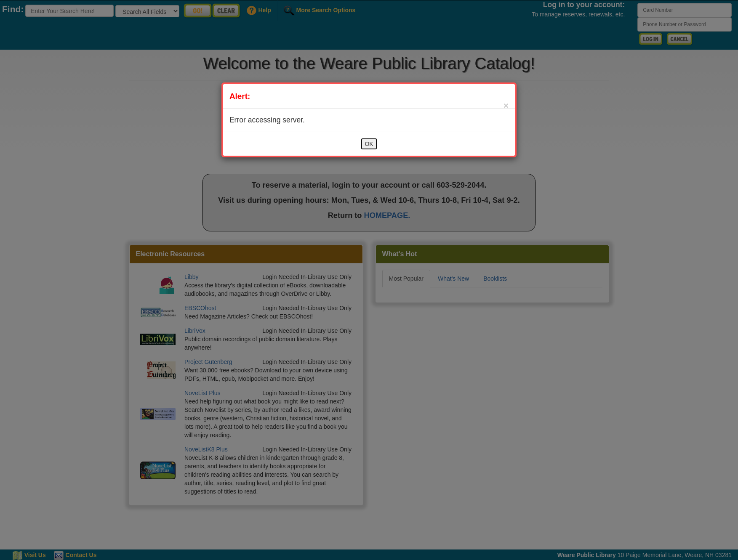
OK (369, 144)
